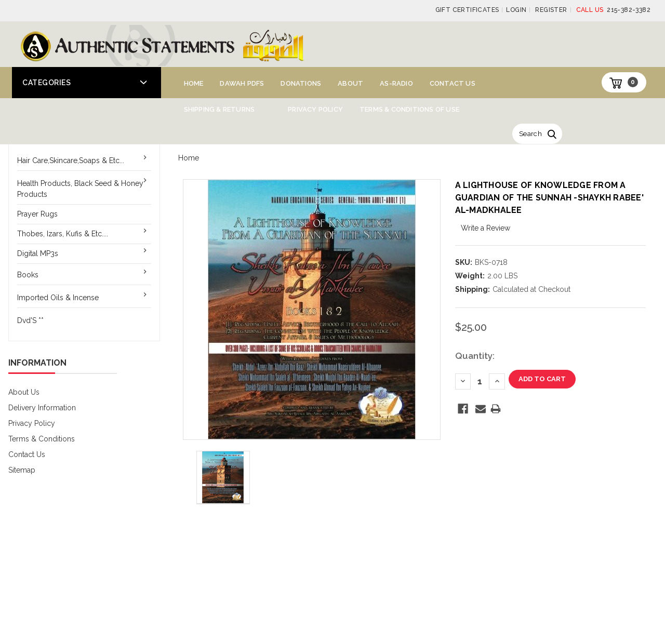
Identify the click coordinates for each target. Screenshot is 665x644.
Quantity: (475, 356)
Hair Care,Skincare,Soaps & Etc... (71, 160)
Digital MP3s (38, 253)
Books (28, 275)
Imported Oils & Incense (58, 298)
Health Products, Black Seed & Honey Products (80, 189)
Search (530, 134)
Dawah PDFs (242, 83)
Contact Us (453, 83)
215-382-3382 (613, 10)
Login (516, 10)
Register (551, 10)
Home (194, 83)
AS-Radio (396, 83)
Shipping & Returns (220, 109)
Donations (301, 83)
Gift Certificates (467, 10)
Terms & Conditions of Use (409, 109)
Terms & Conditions (42, 439)
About (350, 83)
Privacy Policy (315, 109)
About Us (24, 392)
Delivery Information (42, 408)
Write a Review (486, 228)
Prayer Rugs (37, 214)
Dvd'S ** (30, 320)
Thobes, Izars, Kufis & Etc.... (63, 234)
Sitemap (22, 470)
